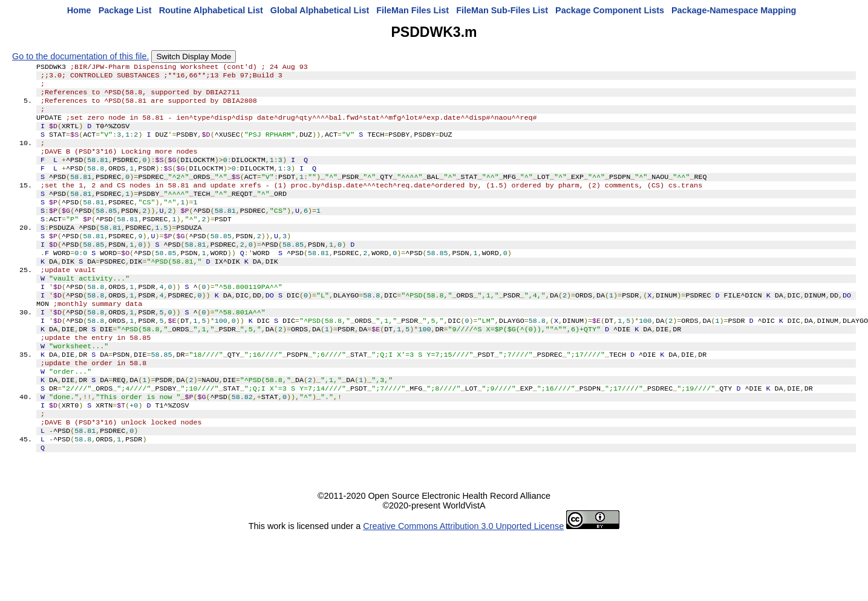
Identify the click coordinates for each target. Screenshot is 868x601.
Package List (125, 10)
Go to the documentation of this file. (80, 56)
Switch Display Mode (194, 57)
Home (79, 10)
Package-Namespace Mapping (734, 10)
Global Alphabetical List (320, 10)
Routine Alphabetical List (211, 10)
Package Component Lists (610, 10)
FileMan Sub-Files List (502, 10)
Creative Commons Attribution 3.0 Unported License (463, 582)
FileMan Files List (413, 10)
